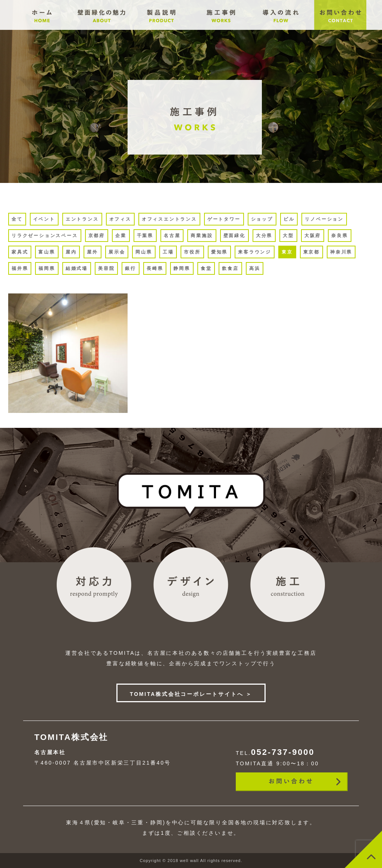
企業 (121, 236)
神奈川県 (341, 252)
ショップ (262, 219)
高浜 (255, 268)
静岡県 (182, 268)
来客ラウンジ (255, 252)
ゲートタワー (224, 219)
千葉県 (145, 236)
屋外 (93, 252)
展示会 (117, 252)
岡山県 (144, 252)
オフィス (120, 219)
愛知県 (219, 252)
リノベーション (324, 219)
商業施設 (202, 236)
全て (17, 219)
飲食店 (230, 268)
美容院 (106, 268)
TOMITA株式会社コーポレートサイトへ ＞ (191, 694)
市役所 (192, 252)
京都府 (97, 236)
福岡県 (47, 268)
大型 (288, 236)
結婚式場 (77, 268)
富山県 (47, 252)
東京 (287, 252)
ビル (289, 219)
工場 (168, 252)
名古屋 (172, 236)
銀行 (131, 268)
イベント (44, 219)
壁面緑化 (234, 236)
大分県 (264, 236)
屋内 (71, 252)
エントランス (82, 219)
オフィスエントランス (169, 219)
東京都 (311, 252)
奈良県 (339, 236)
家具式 (20, 252)
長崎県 (155, 268)
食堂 (206, 268)
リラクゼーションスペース (45, 236)
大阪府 (313, 236)
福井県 (20, 268)
